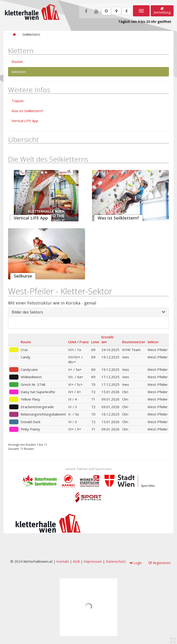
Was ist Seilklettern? (28, 111)
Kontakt (63, 561)
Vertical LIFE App (25, 121)
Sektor (153, 342)
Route (26, 342)
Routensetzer (134, 342)
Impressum (93, 561)
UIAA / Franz (78, 342)
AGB (76, 561)
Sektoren (19, 72)
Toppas (18, 101)
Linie (95, 342)
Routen (17, 61)
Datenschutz (116, 561)
